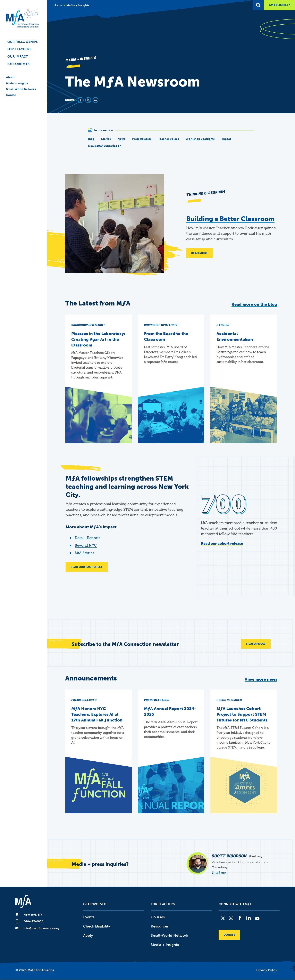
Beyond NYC (86, 545)
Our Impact (18, 56)
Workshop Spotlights (200, 139)
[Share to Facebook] (81, 100)
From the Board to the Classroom (166, 336)
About (10, 77)
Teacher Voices (169, 139)
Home (58, 5)
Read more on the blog (254, 304)
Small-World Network (21, 89)
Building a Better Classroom (230, 219)
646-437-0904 (33, 922)
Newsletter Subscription (105, 146)
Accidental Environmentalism (235, 336)
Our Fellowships (23, 42)
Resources (160, 926)
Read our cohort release (222, 544)
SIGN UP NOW (256, 644)
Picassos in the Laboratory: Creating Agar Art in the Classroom (98, 339)
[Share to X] (88, 100)
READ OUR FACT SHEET (87, 567)
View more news (261, 679)
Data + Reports (87, 538)
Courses (158, 917)
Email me (219, 873)
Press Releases (142, 139)
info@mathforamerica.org (41, 928)
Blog (91, 139)
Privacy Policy (267, 970)
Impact (226, 139)
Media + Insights (17, 83)
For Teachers (19, 49)
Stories (106, 139)
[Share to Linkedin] (95, 100)
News (121, 139)
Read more (200, 253)
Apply (88, 936)
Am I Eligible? (279, 5)
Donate (11, 95)
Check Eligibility (97, 926)
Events (89, 917)
